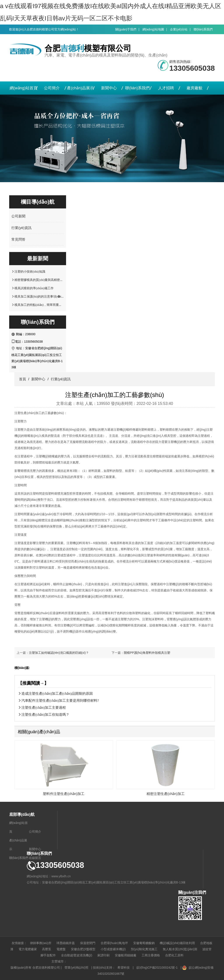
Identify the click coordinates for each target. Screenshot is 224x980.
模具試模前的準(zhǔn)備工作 (34, 288)
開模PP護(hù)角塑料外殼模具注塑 (147, 653)
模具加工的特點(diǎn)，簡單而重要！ (40, 305)
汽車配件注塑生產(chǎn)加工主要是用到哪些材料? (60, 700)
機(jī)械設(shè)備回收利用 (177, 943)
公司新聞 (18, 216)
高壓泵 (47, 949)
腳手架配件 (48, 955)
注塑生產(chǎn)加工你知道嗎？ (45, 714)
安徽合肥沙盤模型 (83, 949)
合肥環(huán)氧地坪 (114, 943)
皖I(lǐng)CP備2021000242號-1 (157, 968)
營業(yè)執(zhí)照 (76, 968)
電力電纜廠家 (28, 949)
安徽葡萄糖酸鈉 (144, 943)
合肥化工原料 (174, 955)
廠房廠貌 (194, 88)
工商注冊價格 (151, 955)
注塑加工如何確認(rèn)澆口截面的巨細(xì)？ (59, 653)
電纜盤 (61, 949)
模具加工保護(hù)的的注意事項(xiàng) (41, 296)
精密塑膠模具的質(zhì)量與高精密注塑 (40, 280)
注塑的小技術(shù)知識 (30, 271)
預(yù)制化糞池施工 (144, 949)
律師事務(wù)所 (41, 943)
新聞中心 (109, 88)
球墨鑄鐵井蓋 (66, 943)
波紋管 (207, 949)
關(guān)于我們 (126, 29)
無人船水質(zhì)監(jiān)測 (180, 949)
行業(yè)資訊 (21, 228)
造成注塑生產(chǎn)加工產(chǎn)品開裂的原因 (57, 693)
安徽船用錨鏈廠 (126, 955)
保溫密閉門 (88, 943)
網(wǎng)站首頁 (24, 88)
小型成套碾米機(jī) (113, 949)
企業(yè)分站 (179, 29)
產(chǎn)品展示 (80, 88)
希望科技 (124, 968)
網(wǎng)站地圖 (153, 29)
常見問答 (18, 239)
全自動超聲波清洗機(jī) (77, 955)
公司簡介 (52, 88)
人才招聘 (166, 88)
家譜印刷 (103, 955)
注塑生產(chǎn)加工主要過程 (44, 707)
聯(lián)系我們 (203, 29)
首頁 (23, 379)
